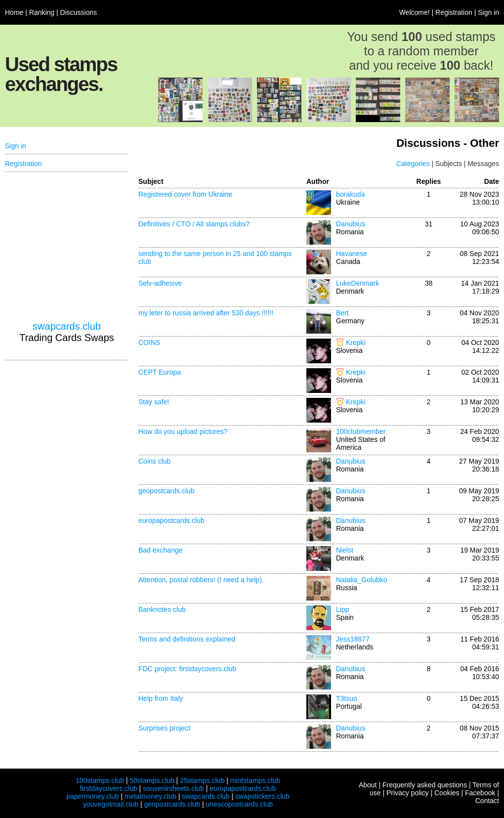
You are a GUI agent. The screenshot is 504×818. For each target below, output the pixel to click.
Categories (413, 164)
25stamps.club (202, 780)
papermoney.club (92, 796)
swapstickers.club (262, 796)
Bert (342, 313)
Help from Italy (161, 698)
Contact (487, 801)
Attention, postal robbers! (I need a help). (201, 580)
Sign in (488, 12)
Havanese (352, 254)
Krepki (356, 343)
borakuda (350, 194)
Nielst (345, 550)
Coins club (154, 461)
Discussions (79, 12)
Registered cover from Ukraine (185, 194)
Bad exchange (161, 550)
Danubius (351, 224)
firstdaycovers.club (109, 788)
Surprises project (164, 728)
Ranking (42, 12)
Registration (454, 12)
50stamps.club (152, 780)
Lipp (342, 609)
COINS (149, 343)
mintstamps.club (255, 780)
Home (14, 12)
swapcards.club (67, 326)
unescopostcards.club (239, 804)
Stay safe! (154, 402)
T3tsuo (347, 698)
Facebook (480, 793)
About (368, 785)
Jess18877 (353, 639)
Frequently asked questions (425, 785)
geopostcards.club (167, 491)
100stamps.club (100, 780)
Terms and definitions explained (187, 639)
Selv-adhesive (160, 283)
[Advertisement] (67, 247)
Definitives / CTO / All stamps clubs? (194, 224)
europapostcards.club (171, 520)
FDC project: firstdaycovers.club (187, 669)
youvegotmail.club (111, 804)
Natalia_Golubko (362, 580)
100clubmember (361, 431)
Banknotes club (162, 609)
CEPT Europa (160, 372)
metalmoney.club (150, 796)
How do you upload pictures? (183, 431)
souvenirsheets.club (173, 788)
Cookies (447, 793)
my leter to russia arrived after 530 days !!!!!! (206, 313)
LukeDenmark (357, 283)
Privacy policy (408, 793)
